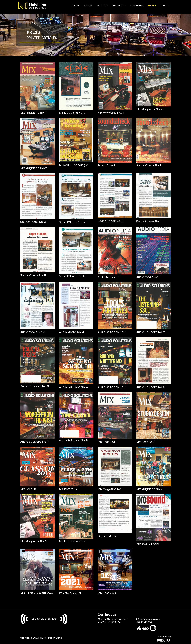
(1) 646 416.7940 (144, 622)
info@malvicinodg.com (148, 619)
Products (119, 5)
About (76, 5)
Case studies (137, 5)
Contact (166, 5)
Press (151, 5)
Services (88, 5)
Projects (102, 5)
